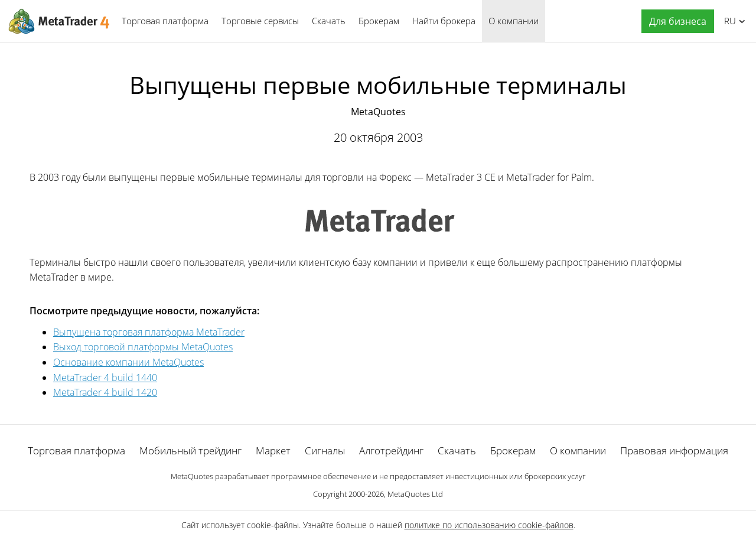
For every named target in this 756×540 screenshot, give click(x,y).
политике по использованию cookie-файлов (489, 525)
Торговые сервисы (260, 21)
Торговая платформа (165, 21)
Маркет (273, 450)
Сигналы (325, 450)
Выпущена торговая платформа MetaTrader (149, 332)
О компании (514, 21)
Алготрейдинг (391, 450)
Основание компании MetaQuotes (128, 362)
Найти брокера (444, 21)
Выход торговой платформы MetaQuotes (143, 347)
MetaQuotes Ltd (415, 494)
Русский (728, 21)
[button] (675, 22)
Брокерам (379, 21)
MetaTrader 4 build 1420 (105, 392)
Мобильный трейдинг (190, 450)
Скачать (329, 21)
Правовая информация (674, 450)
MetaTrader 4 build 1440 (105, 378)
